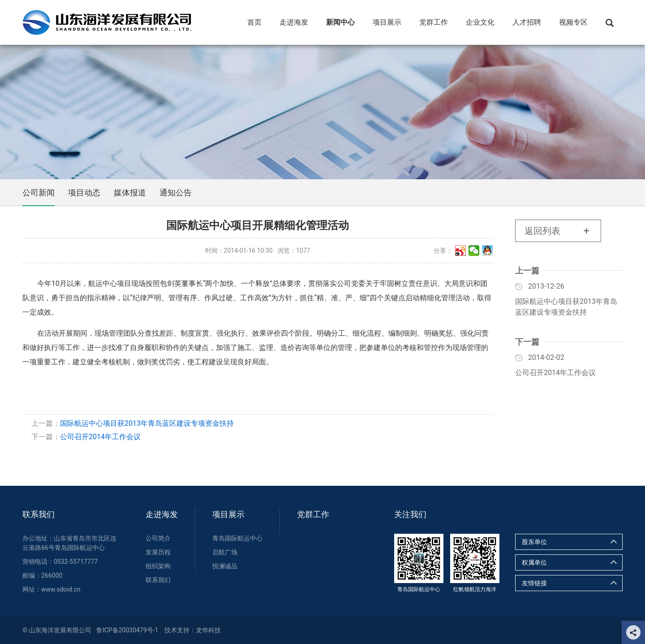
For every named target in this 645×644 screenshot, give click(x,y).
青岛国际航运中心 (237, 538)
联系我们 (39, 514)
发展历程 (158, 552)
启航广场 (225, 552)
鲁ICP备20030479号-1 (127, 630)
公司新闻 (39, 192)
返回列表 (542, 231)
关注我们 (410, 514)
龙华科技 (208, 630)
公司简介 (158, 538)
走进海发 (162, 514)
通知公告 (176, 192)
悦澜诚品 (225, 566)
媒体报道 (130, 192)
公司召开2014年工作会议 (100, 437)
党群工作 (313, 514)
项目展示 (228, 514)
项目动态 (84, 192)
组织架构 (158, 566)
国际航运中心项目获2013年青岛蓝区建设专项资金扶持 (147, 423)
